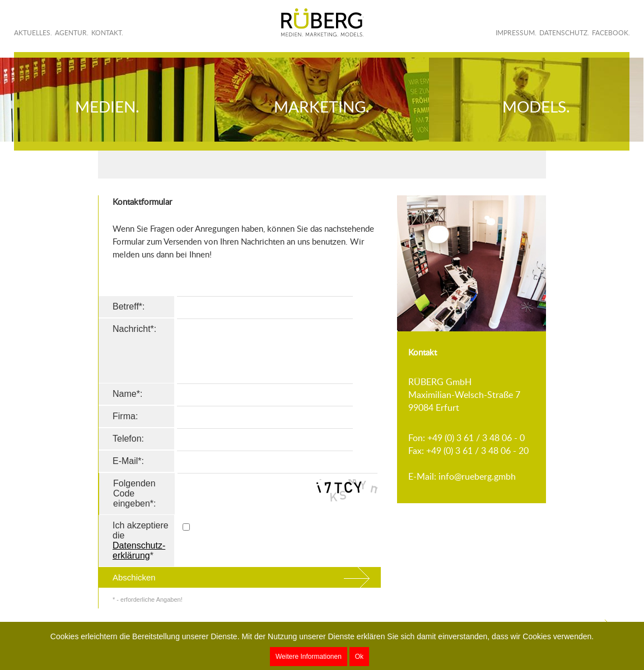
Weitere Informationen (309, 657)
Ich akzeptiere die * (141, 540)
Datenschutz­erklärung (139, 550)
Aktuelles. (33, 33)
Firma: (125, 416)
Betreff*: (129, 306)
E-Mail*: (128, 461)
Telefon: (128, 439)
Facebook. (611, 33)
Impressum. (516, 33)
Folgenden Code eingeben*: (135, 493)
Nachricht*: (134, 329)
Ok (359, 657)
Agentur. (72, 33)
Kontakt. (107, 33)
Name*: (127, 394)
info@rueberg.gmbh (477, 476)
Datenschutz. (564, 33)
